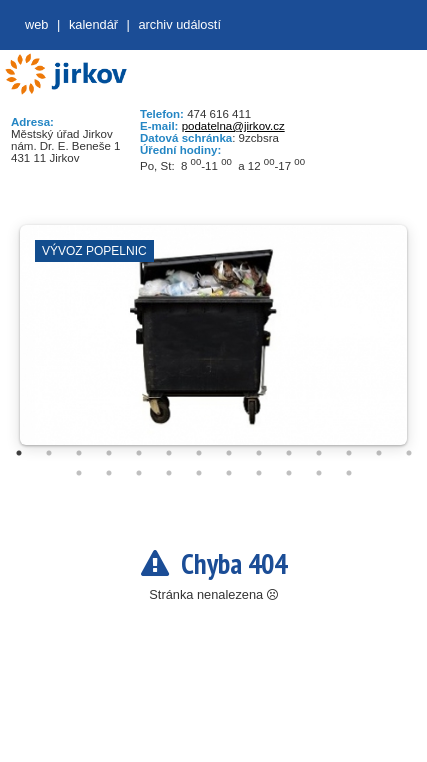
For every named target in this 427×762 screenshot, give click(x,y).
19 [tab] (199, 473)
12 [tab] (349, 453)
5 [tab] (139, 453)
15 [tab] (79, 473)
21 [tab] (259, 473)
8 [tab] (229, 453)
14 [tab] (409, 453)
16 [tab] (109, 473)
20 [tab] (229, 473)
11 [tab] (319, 453)
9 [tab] (259, 453)
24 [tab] (349, 473)
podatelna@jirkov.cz (233, 126)
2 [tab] (49, 453)
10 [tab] (289, 453)
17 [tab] (139, 473)
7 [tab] (199, 453)
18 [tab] (169, 473)
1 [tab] (19, 453)
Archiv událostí (179, 24)
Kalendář (93, 24)
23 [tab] (319, 473)
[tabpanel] (213, 345)
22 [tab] (289, 473)
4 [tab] (109, 453)
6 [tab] (169, 453)
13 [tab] (379, 453)
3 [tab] (79, 453)
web (36, 24)
